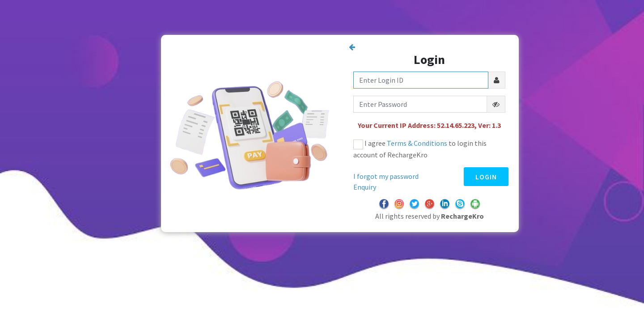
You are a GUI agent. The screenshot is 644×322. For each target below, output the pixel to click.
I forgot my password (386, 176)
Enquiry (365, 187)
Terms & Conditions (417, 143)
